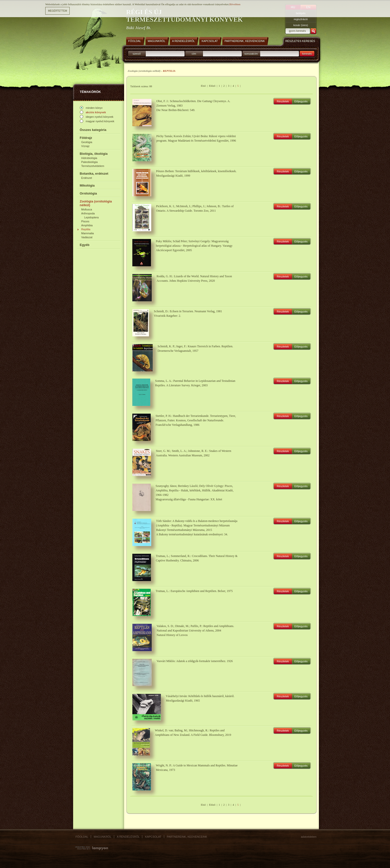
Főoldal (82, 837)
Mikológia (87, 185)
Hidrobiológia (89, 158)
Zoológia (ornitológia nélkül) (96, 203)
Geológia (87, 142)
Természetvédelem (93, 166)
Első (203, 86)
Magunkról (103, 837)
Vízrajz (86, 146)
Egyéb (85, 245)
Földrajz (86, 138)
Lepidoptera (92, 217)
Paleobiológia (90, 162)
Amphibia (87, 225)
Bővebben (235, 4)
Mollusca (87, 209)
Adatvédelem (309, 837)
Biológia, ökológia (94, 154)
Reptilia (86, 229)
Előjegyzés (301, 101)
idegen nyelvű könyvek (100, 117)
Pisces (85, 221)
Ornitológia (88, 193)
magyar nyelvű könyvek (100, 121)
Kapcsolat (153, 837)
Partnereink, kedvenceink (187, 837)
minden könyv (94, 108)
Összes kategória (93, 130)
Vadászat (87, 237)
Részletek (283, 101)
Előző (212, 86)
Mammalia (88, 233)
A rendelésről (128, 837)
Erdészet (87, 178)
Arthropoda (88, 213)
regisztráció (301, 19)
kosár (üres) (301, 25)
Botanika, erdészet (94, 174)
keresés (307, 54)
